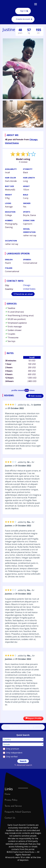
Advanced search (23, 765)
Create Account (23, 19)
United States (12, 143)
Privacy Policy (11, 800)
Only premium (11, 749)
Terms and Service (13, 806)
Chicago (33, 139)
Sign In (23, 11)
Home (7, 794)
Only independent (13, 753)
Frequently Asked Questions (18, 812)
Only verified (10, 757)
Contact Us (10, 818)
